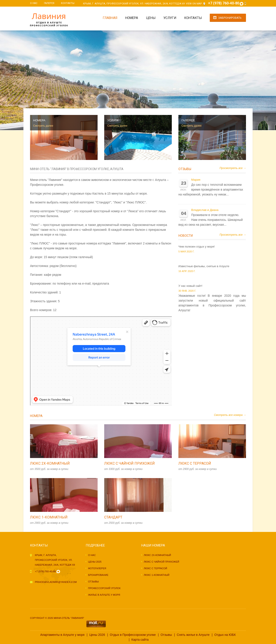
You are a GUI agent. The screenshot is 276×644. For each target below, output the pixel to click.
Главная (110, 18)
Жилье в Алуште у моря (104, 595)
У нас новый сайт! (190, 286)
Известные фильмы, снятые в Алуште (204, 266)
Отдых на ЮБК (225, 635)
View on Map (194, 4)
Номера (132, 18)
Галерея (49, 3)
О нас (34, 3)
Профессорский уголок (104, 588)
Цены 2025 (95, 562)
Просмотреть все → (233, 168)
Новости (186, 236)
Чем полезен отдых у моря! (197, 247)
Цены (151, 18)
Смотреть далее (43, 126)
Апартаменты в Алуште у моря (62, 635)
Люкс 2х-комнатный (50, 463)
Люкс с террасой (195, 463)
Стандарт (113, 517)
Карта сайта (140, 640)
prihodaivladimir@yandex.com (56, 582)
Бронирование (98, 575)
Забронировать (230, 18)
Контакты (68, 3)
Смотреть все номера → (230, 415)
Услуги (170, 18)
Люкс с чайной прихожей (129, 463)
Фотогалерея (97, 568)
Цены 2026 (97, 635)
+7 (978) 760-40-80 (45, 571)
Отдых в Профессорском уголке (133, 635)
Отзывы (185, 169)
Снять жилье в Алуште (193, 635)
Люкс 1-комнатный (49, 517)
